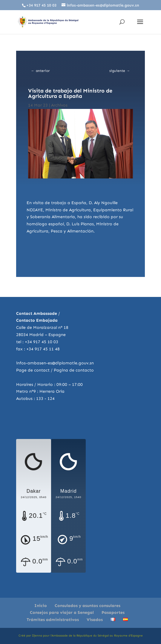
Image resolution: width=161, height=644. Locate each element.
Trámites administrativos (53, 620)
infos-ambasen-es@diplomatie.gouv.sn (55, 363)
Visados (95, 620)
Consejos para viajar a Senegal (62, 613)
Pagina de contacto (74, 370)
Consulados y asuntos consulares (88, 606)
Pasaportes (113, 613)
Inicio (41, 606)
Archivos (59, 105)
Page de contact (33, 370)
